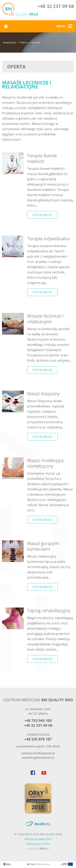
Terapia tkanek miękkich (42, 158)
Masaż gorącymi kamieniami (43, 546)
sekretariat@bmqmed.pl (38, 753)
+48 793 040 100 (38, 720)
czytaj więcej (42, 215)
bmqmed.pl (9, 42)
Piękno (24, 42)
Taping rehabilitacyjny (49, 610)
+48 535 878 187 (38, 739)
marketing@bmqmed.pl (38, 758)
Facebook (33, 772)
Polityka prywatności (38, 839)
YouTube (44, 772)
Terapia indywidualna (49, 238)
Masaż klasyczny (43, 393)
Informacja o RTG (38, 844)
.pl (44, 849)
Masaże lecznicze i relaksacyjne (45, 319)
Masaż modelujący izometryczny (45, 463)
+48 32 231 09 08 (56, 7)
